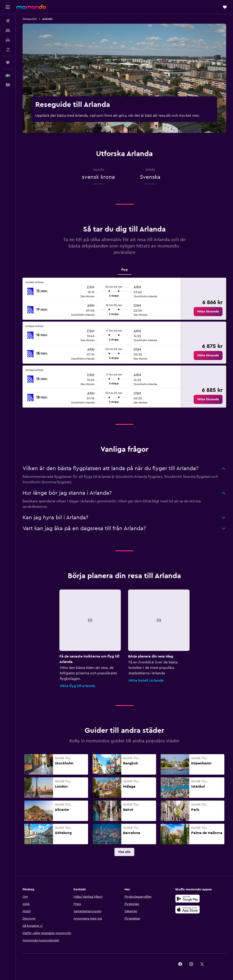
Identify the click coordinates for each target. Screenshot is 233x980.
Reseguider (30, 19)
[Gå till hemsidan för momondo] (31, 7)
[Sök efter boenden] (8, 30)
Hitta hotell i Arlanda (146, 680)
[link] (208, 312)
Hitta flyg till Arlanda (77, 686)
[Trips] (8, 63)
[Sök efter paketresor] (8, 50)
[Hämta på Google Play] (187, 899)
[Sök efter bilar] (8, 40)
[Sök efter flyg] (8, 21)
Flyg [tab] (124, 270)
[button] (8, 7)
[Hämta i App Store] (187, 909)
